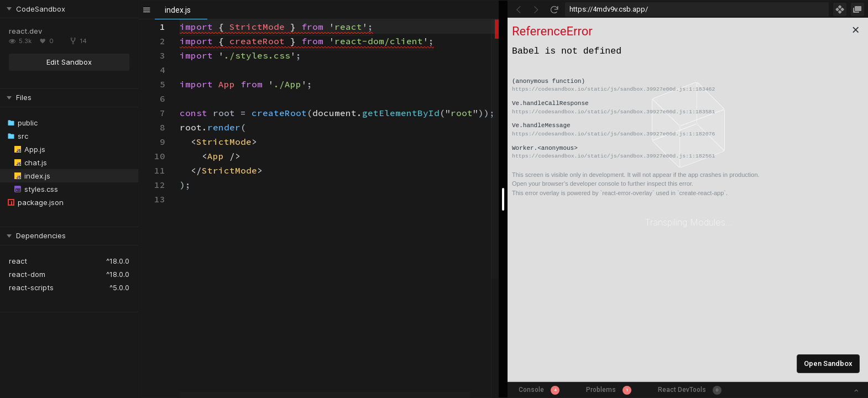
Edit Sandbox (69, 62)
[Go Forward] (536, 9)
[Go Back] (519, 9)
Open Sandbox (828, 363)
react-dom (27, 274)
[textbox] (180, 20)
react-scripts (31, 287)
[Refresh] (554, 9)
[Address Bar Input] (697, 9)
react (18, 261)
